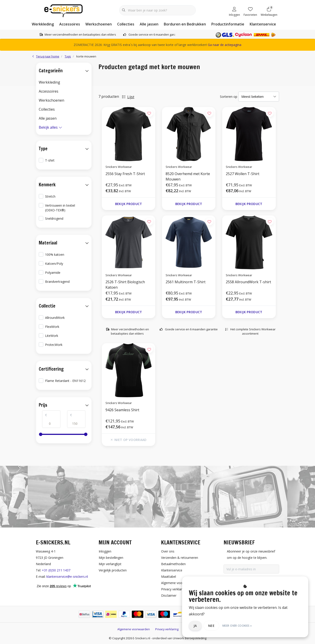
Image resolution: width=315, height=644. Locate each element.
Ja (195, 626)
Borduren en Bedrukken (185, 24)
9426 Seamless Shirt (122, 410)
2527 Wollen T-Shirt (243, 174)
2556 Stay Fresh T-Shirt (125, 174)
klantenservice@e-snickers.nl (67, 577)
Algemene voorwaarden (134, 629)
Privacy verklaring (167, 629)
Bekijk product (128, 204)
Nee (211, 626)
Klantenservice (263, 24)
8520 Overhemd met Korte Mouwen (188, 176)
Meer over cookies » (237, 626)
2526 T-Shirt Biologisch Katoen (125, 285)
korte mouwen (86, 56)
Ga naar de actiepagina (225, 45)
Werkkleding (43, 24)
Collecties (126, 24)
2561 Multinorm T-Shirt (186, 282)
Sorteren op (229, 97)
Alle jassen (149, 24)
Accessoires (70, 24)
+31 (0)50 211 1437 (56, 570)
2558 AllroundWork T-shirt (248, 282)
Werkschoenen (99, 24)
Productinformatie (228, 24)
